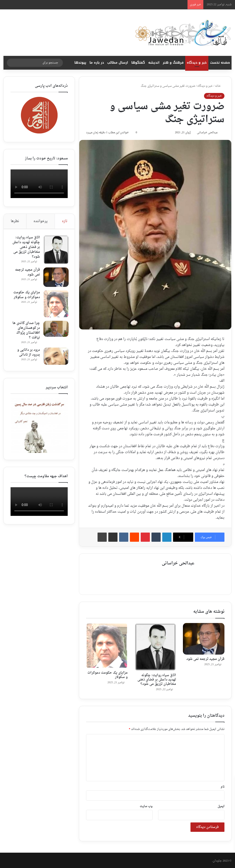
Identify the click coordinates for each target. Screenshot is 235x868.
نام (223, 786)
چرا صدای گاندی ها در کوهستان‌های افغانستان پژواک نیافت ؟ (25, 331)
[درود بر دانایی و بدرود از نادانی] (55, 357)
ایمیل (221, 805)
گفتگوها (138, 63)
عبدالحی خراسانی (205, 133)
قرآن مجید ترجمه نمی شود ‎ (205, 658)
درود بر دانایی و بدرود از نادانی (28, 353)
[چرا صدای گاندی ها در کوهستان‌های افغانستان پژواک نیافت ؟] (55, 330)
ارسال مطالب (118, 63)
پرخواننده (41, 221)
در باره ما (97, 63)
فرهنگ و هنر (173, 63)
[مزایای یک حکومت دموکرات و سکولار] (107, 645)
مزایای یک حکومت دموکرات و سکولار (108, 674)
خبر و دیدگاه (197, 63)
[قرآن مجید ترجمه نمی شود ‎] (204, 638)
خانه (220, 86)
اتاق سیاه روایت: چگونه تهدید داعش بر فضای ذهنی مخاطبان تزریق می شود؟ (157, 679)
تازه (65, 221)
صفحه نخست (220, 63)
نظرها (15, 221)
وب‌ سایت (146, 805)
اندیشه (154, 63)
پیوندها (80, 63)
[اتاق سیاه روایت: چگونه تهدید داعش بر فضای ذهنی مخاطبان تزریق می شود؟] (155, 646)
